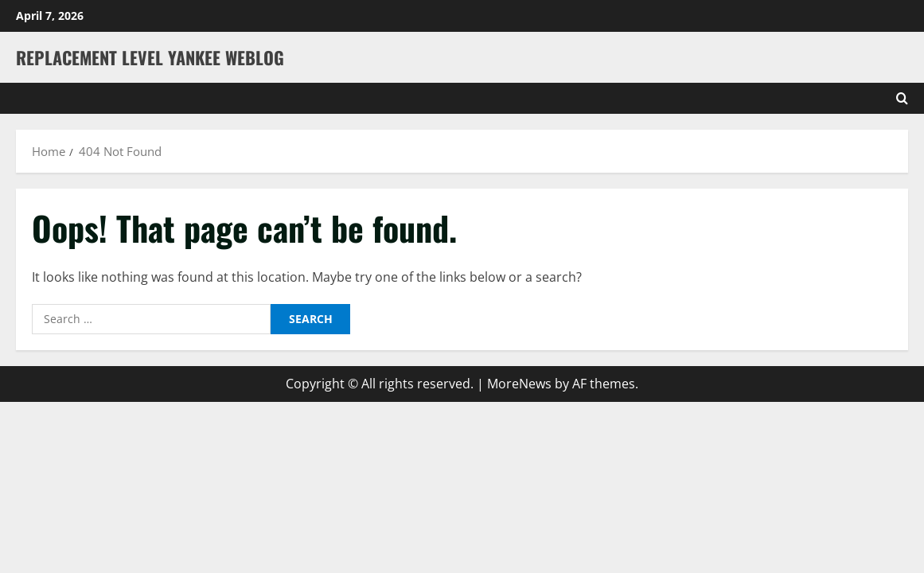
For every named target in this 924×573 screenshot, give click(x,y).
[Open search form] (902, 98)
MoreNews (519, 384)
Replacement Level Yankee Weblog (150, 57)
